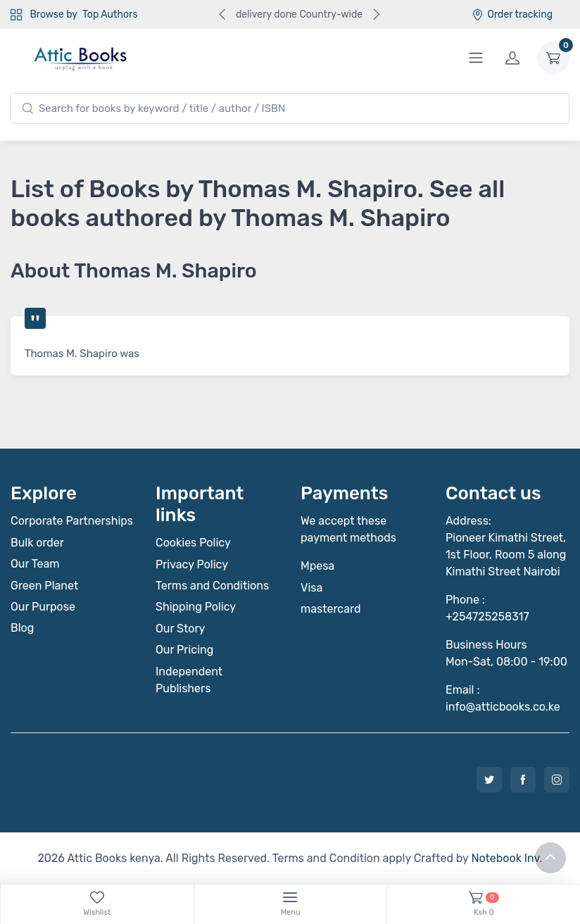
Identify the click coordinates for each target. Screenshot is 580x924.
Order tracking (512, 14)
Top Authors (110, 14)
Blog (22, 628)
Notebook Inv (505, 858)
